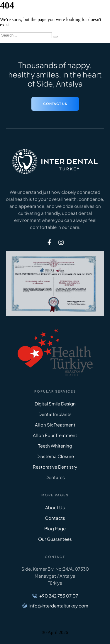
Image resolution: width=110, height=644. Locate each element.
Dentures (55, 477)
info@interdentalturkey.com (59, 606)
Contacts (55, 518)
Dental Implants (55, 414)
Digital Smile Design (55, 404)
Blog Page (55, 528)
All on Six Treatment (55, 425)
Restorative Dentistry (55, 467)
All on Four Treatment (55, 435)
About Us (55, 507)
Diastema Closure (55, 456)
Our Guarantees (55, 539)
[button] (55, 104)
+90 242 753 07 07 (59, 596)
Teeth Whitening (55, 446)
